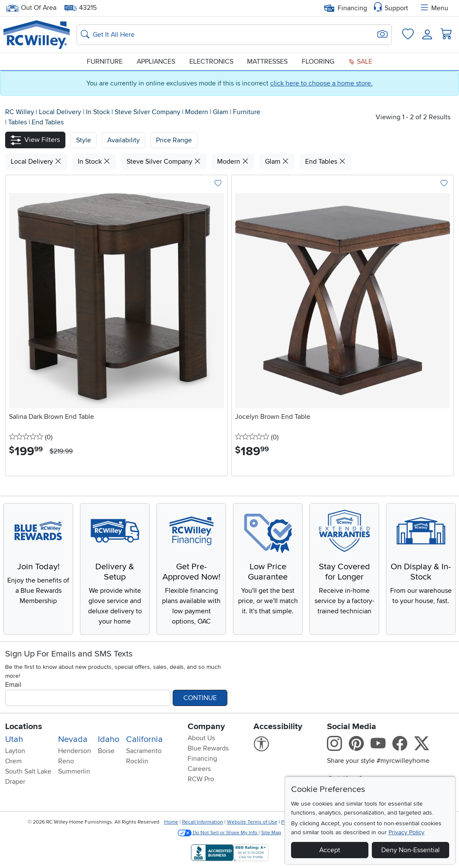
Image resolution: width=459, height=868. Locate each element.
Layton (15, 751)
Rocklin (137, 761)
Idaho (109, 739)
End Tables (48, 122)
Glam (221, 112)
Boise (106, 751)
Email (13, 685)
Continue (200, 698)
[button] (35, 140)
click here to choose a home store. (321, 83)
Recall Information (203, 822)
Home (171, 822)
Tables (18, 122)
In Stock (99, 112)
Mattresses (267, 62)
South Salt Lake (28, 771)
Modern (197, 112)
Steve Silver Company (148, 112)
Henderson (75, 751)
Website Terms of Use (252, 822)
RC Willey (20, 112)
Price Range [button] (174, 140)
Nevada (73, 739)
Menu (434, 8)
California (144, 739)
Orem (13, 761)
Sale (360, 62)
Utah (14, 739)
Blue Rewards (208, 748)
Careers (199, 769)
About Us (201, 738)
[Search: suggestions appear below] (234, 35)
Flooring (318, 62)
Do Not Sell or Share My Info (218, 833)
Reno (66, 761)
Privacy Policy (406, 832)
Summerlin (74, 771)
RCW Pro (201, 779)
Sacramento (144, 751)
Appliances (156, 62)
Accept (330, 850)
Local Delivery (61, 112)
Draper (15, 782)
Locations (24, 727)
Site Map (271, 833)
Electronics (211, 62)
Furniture (105, 62)
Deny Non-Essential (410, 850)
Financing (346, 8)
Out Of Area (31, 8)
